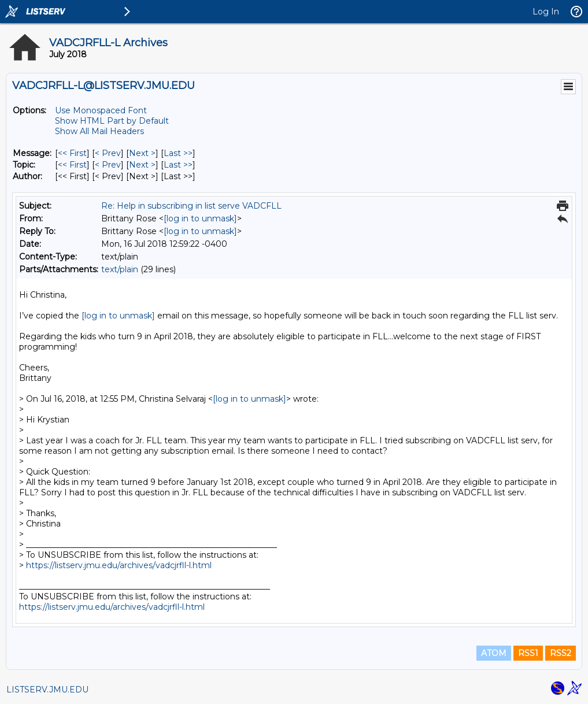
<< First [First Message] (72, 153)
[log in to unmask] (200, 218)
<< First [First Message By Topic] (72, 165)
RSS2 (561, 653)
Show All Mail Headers (99, 131)
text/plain (120, 269)
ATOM (494, 653)
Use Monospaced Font (101, 110)
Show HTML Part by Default (112, 121)
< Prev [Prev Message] (108, 153)
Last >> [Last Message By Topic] (178, 165)
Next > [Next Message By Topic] (142, 165)
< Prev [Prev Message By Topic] (108, 165)
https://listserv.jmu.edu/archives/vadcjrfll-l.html (119, 565)
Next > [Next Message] (142, 153)
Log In (546, 12)
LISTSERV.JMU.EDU (47, 690)
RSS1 (528, 653)
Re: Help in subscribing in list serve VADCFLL (191, 206)
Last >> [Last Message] (178, 153)
